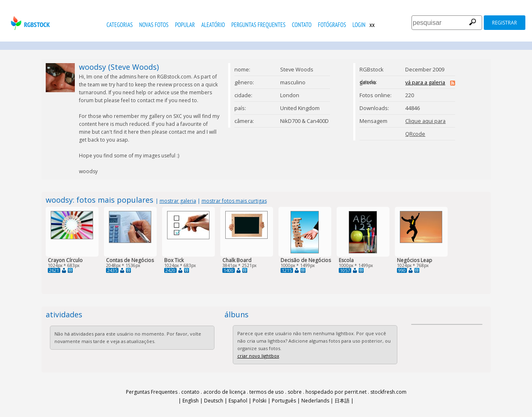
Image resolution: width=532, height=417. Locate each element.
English (191, 401)
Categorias (119, 25)
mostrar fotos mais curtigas (234, 201)
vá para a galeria (425, 82)
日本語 (342, 401)
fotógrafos (332, 25)
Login (359, 25)
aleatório (213, 25)
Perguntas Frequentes (259, 25)
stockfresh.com (388, 392)
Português (284, 401)
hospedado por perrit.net (336, 392)
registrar (505, 23)
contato (302, 25)
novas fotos (154, 25)
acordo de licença (224, 392)
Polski (260, 401)
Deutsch (214, 401)
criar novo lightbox (258, 356)
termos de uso (267, 392)
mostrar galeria (178, 201)
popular (185, 25)
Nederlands (315, 401)
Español (238, 401)
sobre (295, 392)
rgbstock (29, 23)
